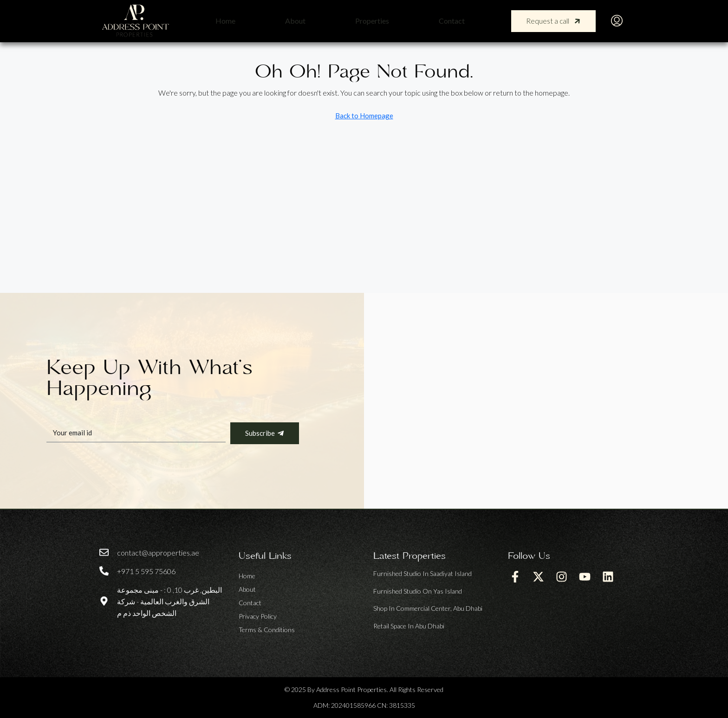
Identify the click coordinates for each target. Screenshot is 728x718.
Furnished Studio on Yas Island (418, 591)
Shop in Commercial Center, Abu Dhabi (428, 608)
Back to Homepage (364, 116)
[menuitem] (617, 21)
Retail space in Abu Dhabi (409, 626)
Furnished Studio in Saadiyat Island (422, 573)
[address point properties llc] (546, 401)
